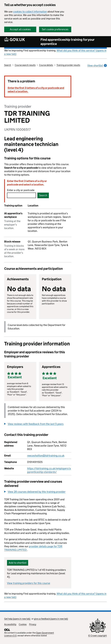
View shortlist (97, 65)
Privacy (33, 624)
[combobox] (21, 195)
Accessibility (10, 624)
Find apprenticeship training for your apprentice (67, 42)
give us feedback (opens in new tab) (51, 619)
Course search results (25, 65)
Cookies (23, 624)
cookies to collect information (30, 12)
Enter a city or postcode (21, 190)
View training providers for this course (29, 583)
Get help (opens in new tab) (17, 619)
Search (8, 65)
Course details (46, 65)
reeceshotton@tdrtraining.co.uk (46, 456)
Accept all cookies (20, 29)
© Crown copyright (97, 636)
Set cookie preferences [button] (55, 29)
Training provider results (68, 65)
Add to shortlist (18, 563)
